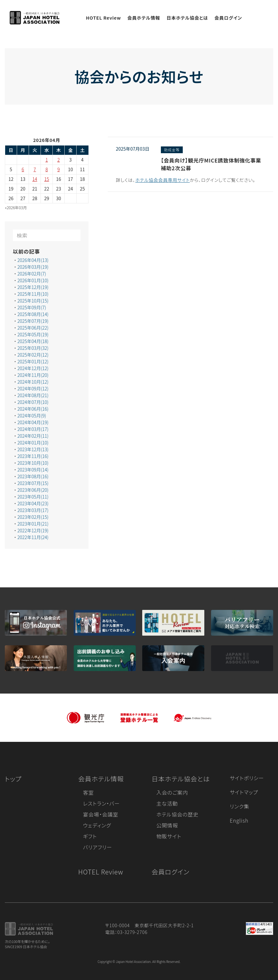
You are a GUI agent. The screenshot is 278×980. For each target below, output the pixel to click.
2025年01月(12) (33, 361)
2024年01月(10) (33, 443)
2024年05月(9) (32, 415)
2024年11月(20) (33, 375)
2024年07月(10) (33, 402)
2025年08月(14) (33, 314)
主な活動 (167, 803)
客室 (88, 792)
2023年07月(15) (33, 483)
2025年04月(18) (33, 341)
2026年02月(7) (32, 274)
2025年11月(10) (33, 294)
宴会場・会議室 (101, 814)
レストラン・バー (101, 803)
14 (35, 179)
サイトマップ (244, 792)
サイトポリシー (247, 778)
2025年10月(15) (33, 301)
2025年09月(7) (32, 307)
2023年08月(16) (33, 476)
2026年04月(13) (33, 260)
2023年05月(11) (33, 497)
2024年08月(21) (33, 395)
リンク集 (240, 806)
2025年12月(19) (33, 287)
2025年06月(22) (33, 328)
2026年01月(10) (33, 280)
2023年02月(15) (33, 517)
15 (47, 179)
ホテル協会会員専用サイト (162, 180)
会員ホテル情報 (144, 18)
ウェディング (97, 825)
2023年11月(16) (33, 456)
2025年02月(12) (33, 355)
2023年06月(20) (33, 490)
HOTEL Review (103, 18)
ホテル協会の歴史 (177, 814)
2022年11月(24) (33, 537)
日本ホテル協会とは (187, 18)
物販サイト (169, 836)
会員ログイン (228, 18)
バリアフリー (97, 847)
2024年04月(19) (33, 422)
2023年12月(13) (33, 449)
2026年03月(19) (33, 267)
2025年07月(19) (33, 321)
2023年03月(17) (33, 510)
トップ (13, 779)
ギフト (90, 836)
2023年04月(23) (33, 503)
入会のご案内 (172, 792)
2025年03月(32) (33, 348)
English (239, 820)
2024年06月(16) (33, 409)
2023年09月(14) (33, 470)
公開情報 (167, 825)
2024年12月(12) (33, 368)
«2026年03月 (16, 207)
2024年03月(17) (33, 429)
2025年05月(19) (33, 334)
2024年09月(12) (33, 388)
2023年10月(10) (33, 463)
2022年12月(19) (33, 530)
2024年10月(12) (33, 382)
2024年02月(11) (33, 436)
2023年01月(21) (33, 524)
